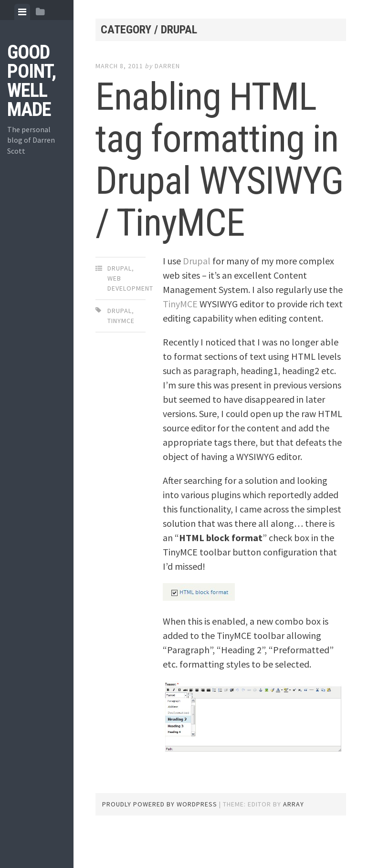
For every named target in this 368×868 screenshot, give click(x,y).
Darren (167, 66)
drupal (120, 311)
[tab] (22, 12)
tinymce (121, 321)
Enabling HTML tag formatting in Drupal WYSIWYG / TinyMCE (219, 160)
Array (294, 804)
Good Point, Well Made (32, 81)
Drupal (120, 268)
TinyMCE (181, 304)
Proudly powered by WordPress (160, 804)
